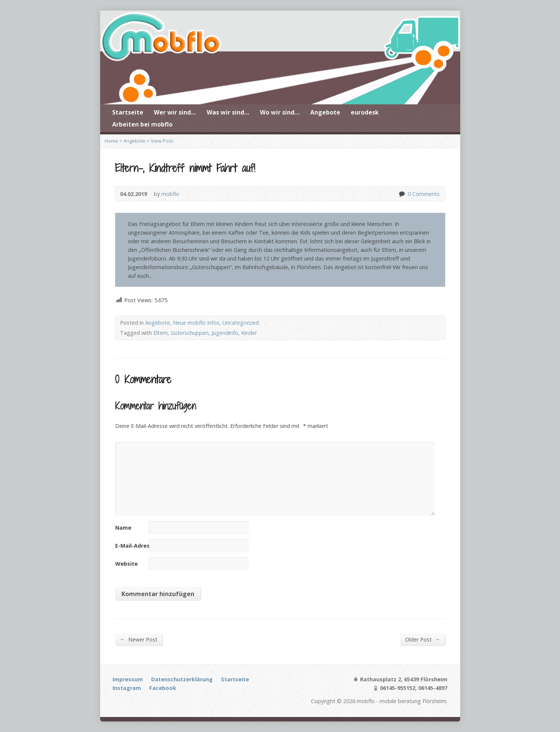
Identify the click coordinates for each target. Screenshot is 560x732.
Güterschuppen (190, 333)
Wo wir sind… (280, 112)
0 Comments (402, 194)
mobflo (170, 194)
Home (111, 141)
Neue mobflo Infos (196, 323)
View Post (162, 141)
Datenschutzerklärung (182, 679)
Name (123, 528)
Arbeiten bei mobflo (142, 124)
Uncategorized (241, 323)
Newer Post (139, 639)
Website (126, 564)
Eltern (161, 333)
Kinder (249, 333)
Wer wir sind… (175, 112)
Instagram (127, 688)
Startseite (128, 112)
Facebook (163, 688)
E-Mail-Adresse (136, 546)
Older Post (423, 639)
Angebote (325, 112)
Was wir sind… (228, 112)
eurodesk (365, 112)
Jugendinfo (225, 333)
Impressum (128, 679)
